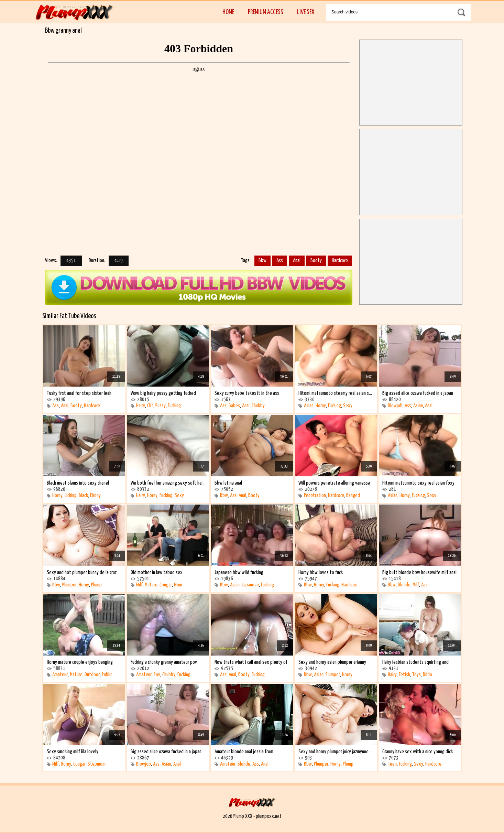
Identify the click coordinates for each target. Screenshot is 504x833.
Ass (280, 261)
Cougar (166, 585)
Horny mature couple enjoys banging (80, 662)
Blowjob (395, 406)
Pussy (161, 406)
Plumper (69, 585)
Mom (178, 585)
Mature (151, 585)
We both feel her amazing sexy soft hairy (168, 483)
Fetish (404, 675)
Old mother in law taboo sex (157, 572)
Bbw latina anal (228, 483)
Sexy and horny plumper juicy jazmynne (333, 752)
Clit (150, 406)
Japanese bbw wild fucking (239, 572)
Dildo (428, 675)
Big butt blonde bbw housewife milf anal (419, 572)
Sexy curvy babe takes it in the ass (247, 393)
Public (107, 675)
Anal (297, 261)
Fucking (174, 406)
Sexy (348, 406)
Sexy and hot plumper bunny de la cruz (82, 572)
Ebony (95, 495)
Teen (392, 764)
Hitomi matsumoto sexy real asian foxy (418, 483)
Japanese (250, 585)
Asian (309, 406)
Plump (96, 585)
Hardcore (340, 261)
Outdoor (92, 675)
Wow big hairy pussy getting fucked (163, 393)
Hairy (141, 406)
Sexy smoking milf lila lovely (73, 752)
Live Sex (306, 12)
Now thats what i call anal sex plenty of (251, 662)
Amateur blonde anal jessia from (244, 752)
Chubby (258, 406)
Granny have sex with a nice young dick (418, 752)
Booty (316, 261)
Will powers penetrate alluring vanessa (334, 483)
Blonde (404, 585)
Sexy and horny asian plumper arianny (332, 662)
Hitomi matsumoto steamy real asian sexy (336, 393)
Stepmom (97, 764)
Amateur (60, 675)
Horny (321, 406)
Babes (234, 406)
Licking (71, 495)
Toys (417, 675)
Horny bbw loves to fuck (321, 572)
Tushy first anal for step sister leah (79, 393)
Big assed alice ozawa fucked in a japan (418, 393)
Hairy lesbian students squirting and (415, 662)
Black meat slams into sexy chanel (78, 483)
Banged (353, 495)
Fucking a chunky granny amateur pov (164, 662)
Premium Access (266, 12)
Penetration (315, 495)
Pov (157, 675)
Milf (139, 585)
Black (83, 495)
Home (228, 12)
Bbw (262, 261)
